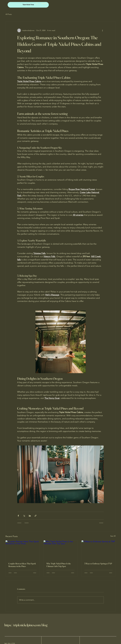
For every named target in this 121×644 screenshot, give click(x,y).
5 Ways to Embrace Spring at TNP (98, 564)
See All (113, 536)
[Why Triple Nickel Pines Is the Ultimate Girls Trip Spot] (61, 550)
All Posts (9, 14)
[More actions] (102, 30)
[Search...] (45, 3)
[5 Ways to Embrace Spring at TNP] (98, 550)
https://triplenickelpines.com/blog (26, 625)
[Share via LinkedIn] (30, 516)
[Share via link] (36, 516)
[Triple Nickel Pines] (28, 5)
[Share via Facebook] (18, 516)
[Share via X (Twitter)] (24, 516)
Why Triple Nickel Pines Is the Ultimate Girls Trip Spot (59, 565)
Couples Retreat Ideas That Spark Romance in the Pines (22, 565)
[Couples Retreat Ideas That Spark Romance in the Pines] (23, 550)
